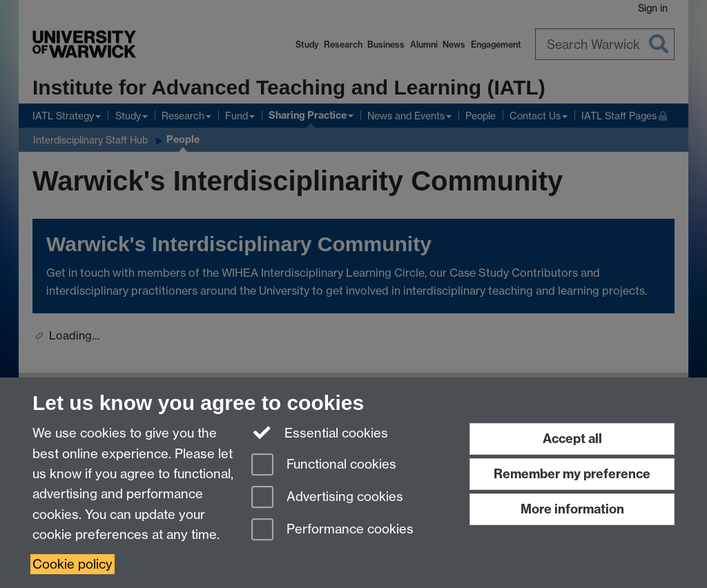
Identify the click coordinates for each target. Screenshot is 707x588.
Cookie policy (72, 564)
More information (572, 509)
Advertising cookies (327, 498)
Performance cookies (332, 530)
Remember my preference (572, 474)
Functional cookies (324, 465)
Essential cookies (320, 432)
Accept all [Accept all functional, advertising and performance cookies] (572, 439)
